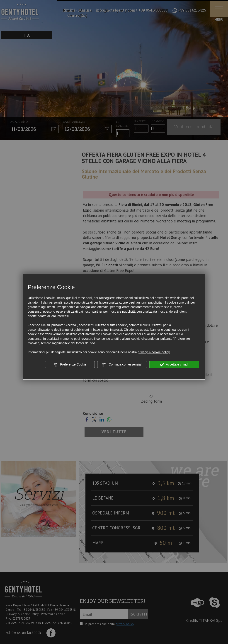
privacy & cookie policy (154, 352)
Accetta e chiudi (174, 365)
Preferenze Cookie (70, 365)
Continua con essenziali (122, 365)
